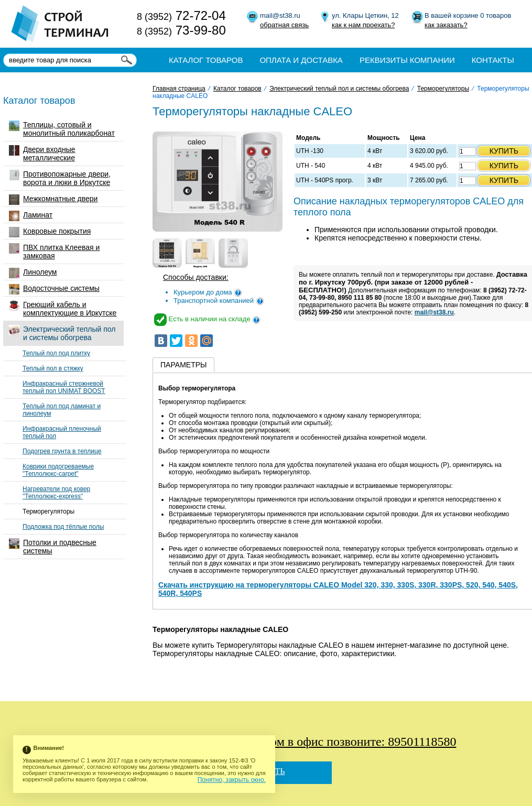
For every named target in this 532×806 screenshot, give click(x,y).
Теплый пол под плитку (56, 353)
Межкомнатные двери (53, 200)
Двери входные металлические (42, 154)
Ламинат (31, 216)
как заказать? (446, 25)
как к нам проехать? (363, 25)
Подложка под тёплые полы (63, 527)
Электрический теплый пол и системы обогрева (62, 333)
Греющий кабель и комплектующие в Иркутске (63, 309)
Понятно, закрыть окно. (232, 780)
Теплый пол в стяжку (53, 368)
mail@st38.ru (434, 312)
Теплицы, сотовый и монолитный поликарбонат (62, 129)
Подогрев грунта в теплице (62, 451)
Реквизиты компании (407, 60)
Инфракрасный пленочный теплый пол (62, 432)
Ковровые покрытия (50, 232)
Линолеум (33, 273)
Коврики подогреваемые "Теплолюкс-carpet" (58, 470)
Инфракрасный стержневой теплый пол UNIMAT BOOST (64, 387)
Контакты (493, 60)
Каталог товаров (206, 60)
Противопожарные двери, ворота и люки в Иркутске (60, 178)
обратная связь (284, 25)
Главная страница (179, 89)
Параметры (183, 365)
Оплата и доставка (301, 60)
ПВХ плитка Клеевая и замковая (54, 252)
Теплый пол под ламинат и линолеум (62, 410)
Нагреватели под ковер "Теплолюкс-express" (56, 493)
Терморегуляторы (48, 511)
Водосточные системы (54, 289)
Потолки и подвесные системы (53, 547)
